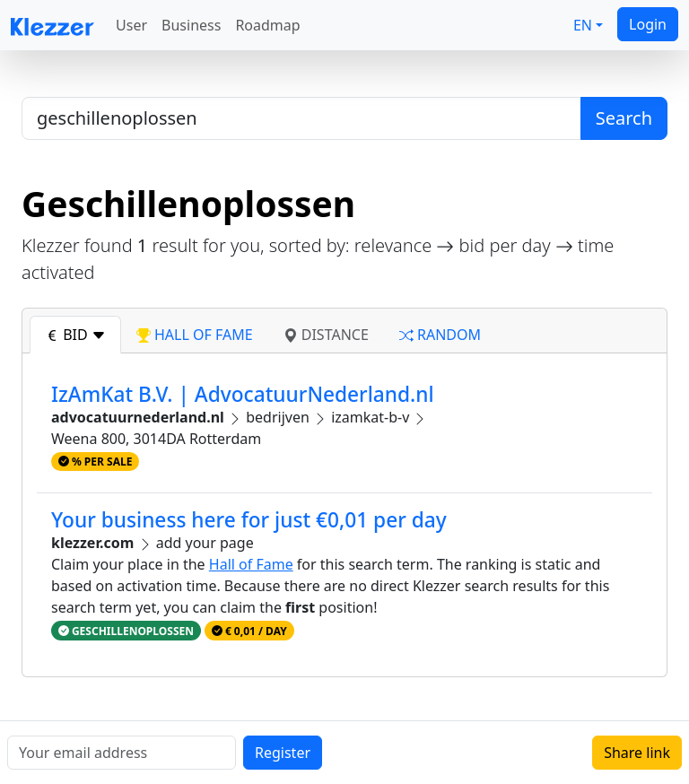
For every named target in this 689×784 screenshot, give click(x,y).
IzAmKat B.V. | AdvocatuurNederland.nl (243, 394)
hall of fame (195, 335)
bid (75, 335)
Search (624, 118)
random (440, 335)
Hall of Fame (251, 564)
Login (648, 24)
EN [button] (583, 25)
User (131, 25)
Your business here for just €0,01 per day (249, 520)
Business (191, 25)
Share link (637, 753)
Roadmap (267, 25)
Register (283, 753)
